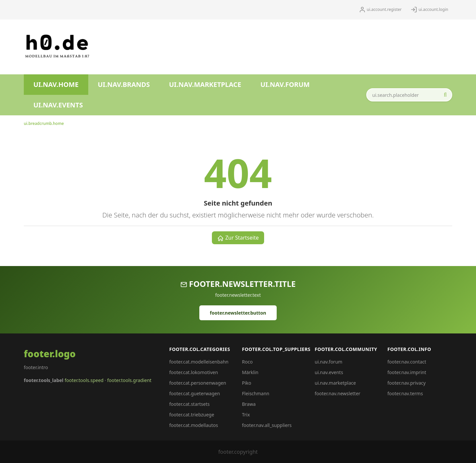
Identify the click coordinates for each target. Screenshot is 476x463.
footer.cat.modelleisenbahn (199, 362)
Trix (246, 415)
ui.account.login (429, 10)
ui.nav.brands (124, 84)
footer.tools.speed (84, 380)
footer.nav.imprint (407, 372)
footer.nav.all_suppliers (267, 425)
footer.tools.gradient (129, 380)
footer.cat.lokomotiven (194, 372)
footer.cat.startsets (189, 404)
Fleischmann (256, 393)
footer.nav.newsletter (337, 393)
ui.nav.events (58, 105)
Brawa (249, 404)
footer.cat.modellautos (194, 425)
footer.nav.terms (405, 393)
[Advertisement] (253, 44)
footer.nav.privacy (407, 383)
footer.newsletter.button (238, 313)
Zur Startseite (238, 238)
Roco (247, 362)
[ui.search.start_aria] (445, 95)
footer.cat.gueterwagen (195, 393)
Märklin (250, 372)
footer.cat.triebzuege (192, 415)
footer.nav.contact (407, 362)
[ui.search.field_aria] (409, 95)
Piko (247, 383)
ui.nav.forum (285, 84)
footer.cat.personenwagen (198, 383)
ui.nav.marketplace (205, 84)
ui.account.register (380, 10)
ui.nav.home (56, 84)
